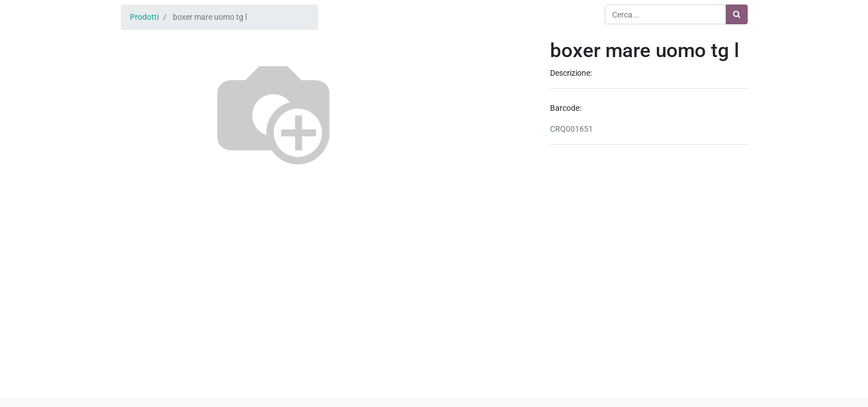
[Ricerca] (737, 14)
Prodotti (144, 17)
